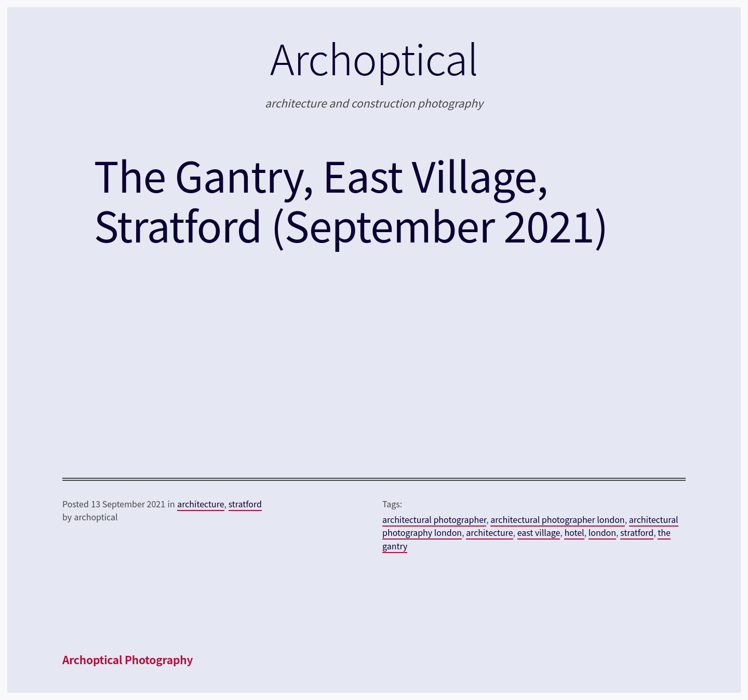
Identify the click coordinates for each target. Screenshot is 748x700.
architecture (201, 504)
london (602, 532)
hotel (574, 532)
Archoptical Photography (128, 659)
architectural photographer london (557, 519)
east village (539, 532)
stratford (245, 504)
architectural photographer (434, 519)
